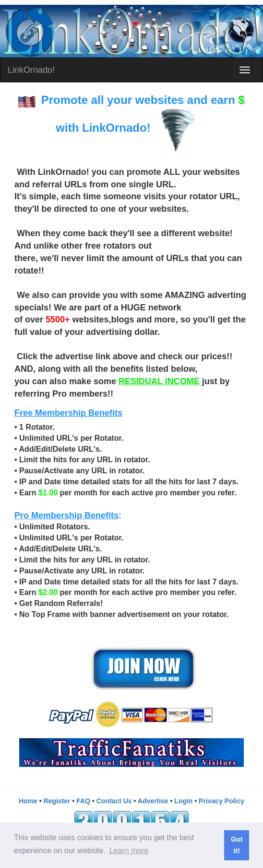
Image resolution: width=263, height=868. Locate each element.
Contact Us (114, 801)
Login (183, 801)
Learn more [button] (129, 851)
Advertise (153, 801)
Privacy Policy (221, 801)
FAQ (83, 801)
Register (57, 801)
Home (28, 801)
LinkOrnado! (31, 70)
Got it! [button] (237, 845)
